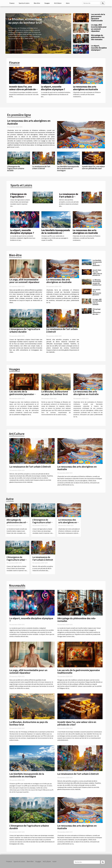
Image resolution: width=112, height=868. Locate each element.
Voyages (47, 3)
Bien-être (37, 3)
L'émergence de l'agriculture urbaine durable (16, 168)
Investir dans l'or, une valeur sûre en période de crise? (22, 89)
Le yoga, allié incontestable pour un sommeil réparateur (99, 28)
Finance (12, 3)
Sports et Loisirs (24, 3)
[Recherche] (91, 3)
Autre (68, 3)
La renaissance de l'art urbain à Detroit (41, 167)
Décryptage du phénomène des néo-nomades (98, 37)
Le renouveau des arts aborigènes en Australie (85, 88)
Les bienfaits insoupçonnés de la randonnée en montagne (68, 168)
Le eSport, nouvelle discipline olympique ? (99, 48)
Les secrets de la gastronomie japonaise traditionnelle (98, 17)
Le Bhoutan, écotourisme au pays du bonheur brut (25, 21)
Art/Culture (58, 3)
